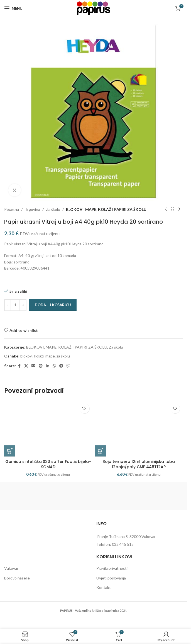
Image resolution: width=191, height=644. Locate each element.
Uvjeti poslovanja (111, 578)
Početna (12, 209)
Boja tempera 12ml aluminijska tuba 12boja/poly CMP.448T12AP (139, 464)
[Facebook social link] (19, 366)
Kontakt (104, 587)
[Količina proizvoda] (15, 305)
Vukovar (11, 568)
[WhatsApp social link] (54, 366)
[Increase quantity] (23, 305)
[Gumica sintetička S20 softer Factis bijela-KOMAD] (48, 429)
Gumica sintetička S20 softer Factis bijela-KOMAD (48, 464)
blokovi (26, 356)
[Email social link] (33, 366)
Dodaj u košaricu (53, 305)
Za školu (53, 209)
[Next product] (179, 209)
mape (50, 356)
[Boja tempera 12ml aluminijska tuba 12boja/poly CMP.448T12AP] (139, 429)
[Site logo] (94, 8)
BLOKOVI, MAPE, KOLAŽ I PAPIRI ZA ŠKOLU (106, 209)
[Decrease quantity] (8, 305)
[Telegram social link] (61, 366)
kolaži (39, 356)
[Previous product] (166, 209)
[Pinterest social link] (41, 366)
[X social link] (26, 366)
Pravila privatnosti (112, 568)
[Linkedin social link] (48, 366)
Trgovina (32, 209)
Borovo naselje (17, 578)
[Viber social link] (68, 366)
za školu (63, 356)
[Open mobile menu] (13, 8)
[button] (10, 451)
